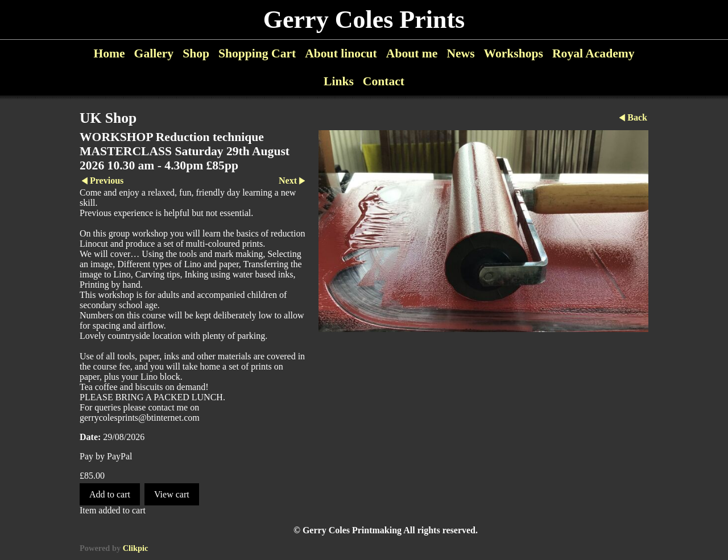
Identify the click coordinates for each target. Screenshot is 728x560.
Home (109, 53)
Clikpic (136, 548)
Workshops (514, 53)
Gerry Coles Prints (364, 20)
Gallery (154, 53)
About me (412, 53)
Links (339, 81)
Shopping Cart (257, 53)
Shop (196, 53)
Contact (384, 81)
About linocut (341, 53)
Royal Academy (593, 53)
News (460, 53)
